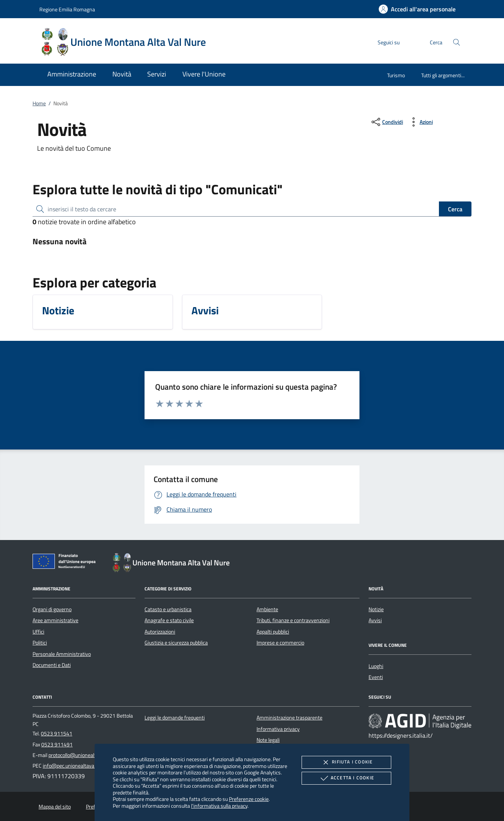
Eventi (376, 677)
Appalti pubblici (273, 632)
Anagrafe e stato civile (169, 620)
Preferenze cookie (249, 799)
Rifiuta (346, 762)
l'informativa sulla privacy (219, 806)
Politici (40, 643)
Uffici (38, 632)
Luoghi (376, 666)
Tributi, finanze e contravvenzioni (293, 620)
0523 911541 (57, 734)
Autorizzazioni (160, 632)
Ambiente (267, 609)
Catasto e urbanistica (168, 609)
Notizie (376, 609)
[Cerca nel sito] (457, 42)
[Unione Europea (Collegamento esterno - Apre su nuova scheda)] (66, 563)
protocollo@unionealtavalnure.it (84, 755)
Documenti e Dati (52, 665)
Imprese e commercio (280, 643)
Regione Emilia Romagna (67, 9)
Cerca (455, 209)
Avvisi (375, 620)
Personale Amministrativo (62, 654)
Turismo (396, 75)
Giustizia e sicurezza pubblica (176, 643)
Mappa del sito (55, 807)
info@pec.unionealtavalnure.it (76, 766)
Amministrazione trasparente (289, 718)
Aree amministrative (55, 620)
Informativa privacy (278, 729)
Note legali (268, 740)
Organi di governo (52, 609)
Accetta (346, 778)
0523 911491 (57, 745)
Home (39, 103)
